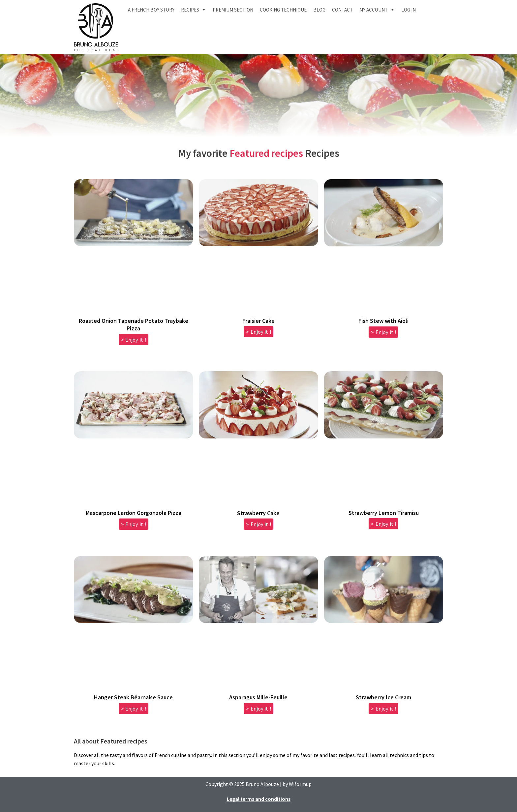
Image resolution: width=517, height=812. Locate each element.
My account (377, 10)
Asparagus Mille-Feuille (258, 697)
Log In (409, 10)
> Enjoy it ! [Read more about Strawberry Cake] (258, 524)
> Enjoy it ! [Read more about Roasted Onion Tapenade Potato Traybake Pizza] (134, 340)
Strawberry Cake (258, 513)
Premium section (233, 10)
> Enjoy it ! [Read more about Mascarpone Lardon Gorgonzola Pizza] (134, 524)
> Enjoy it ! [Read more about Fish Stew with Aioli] (383, 332)
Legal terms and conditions (259, 799)
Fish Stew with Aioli (383, 321)
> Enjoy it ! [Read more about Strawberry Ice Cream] (383, 709)
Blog (319, 10)
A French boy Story (151, 10)
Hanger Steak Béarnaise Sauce (133, 697)
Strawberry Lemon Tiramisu (384, 513)
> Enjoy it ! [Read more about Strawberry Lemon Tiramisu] (383, 524)
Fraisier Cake (258, 321)
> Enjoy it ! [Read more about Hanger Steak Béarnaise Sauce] (134, 709)
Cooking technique (283, 10)
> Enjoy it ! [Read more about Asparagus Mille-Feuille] (258, 709)
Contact (342, 10)
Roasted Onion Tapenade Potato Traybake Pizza (134, 324)
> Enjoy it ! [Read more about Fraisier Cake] (258, 332)
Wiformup (300, 784)
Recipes (194, 10)
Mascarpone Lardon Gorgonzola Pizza (134, 513)
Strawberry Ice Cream (383, 697)
